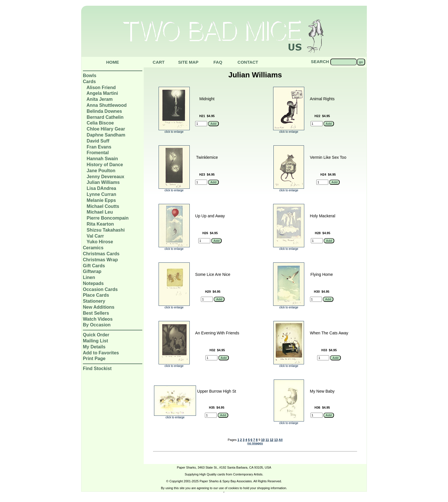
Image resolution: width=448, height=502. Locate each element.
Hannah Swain (102, 159)
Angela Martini (102, 93)
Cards (89, 82)
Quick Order (96, 335)
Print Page (94, 359)
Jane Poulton (101, 171)
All (281, 440)
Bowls (90, 76)
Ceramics (93, 248)
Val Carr (95, 236)
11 (267, 440)
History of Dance (105, 165)
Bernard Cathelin (105, 117)
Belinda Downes (104, 111)
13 (276, 440)
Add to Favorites (101, 353)
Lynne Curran (101, 194)
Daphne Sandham (106, 135)
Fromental (98, 153)
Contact (248, 62)
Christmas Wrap (100, 260)
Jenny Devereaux (105, 177)
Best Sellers (96, 313)
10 (263, 440)
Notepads (93, 283)
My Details (94, 347)
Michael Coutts (103, 206)
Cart (159, 62)
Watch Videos (98, 319)
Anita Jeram (100, 99)
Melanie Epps (101, 200)
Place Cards (96, 295)
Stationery (94, 301)
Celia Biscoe (100, 123)
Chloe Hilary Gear (106, 129)
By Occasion (97, 325)
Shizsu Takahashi (106, 230)
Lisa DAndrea (101, 188)
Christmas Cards (101, 254)
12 (271, 440)
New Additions (99, 307)
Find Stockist (97, 369)
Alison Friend (101, 88)
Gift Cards (94, 266)
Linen (89, 277)
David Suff (98, 141)
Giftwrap (92, 271)
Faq (218, 62)
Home (113, 62)
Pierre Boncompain (108, 218)
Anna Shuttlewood (107, 105)
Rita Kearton (100, 224)
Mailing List (95, 341)
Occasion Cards (100, 289)
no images (255, 443)
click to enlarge (174, 130)
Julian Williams (103, 182)
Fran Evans (99, 147)
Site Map (188, 62)
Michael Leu (100, 212)
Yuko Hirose (100, 242)
